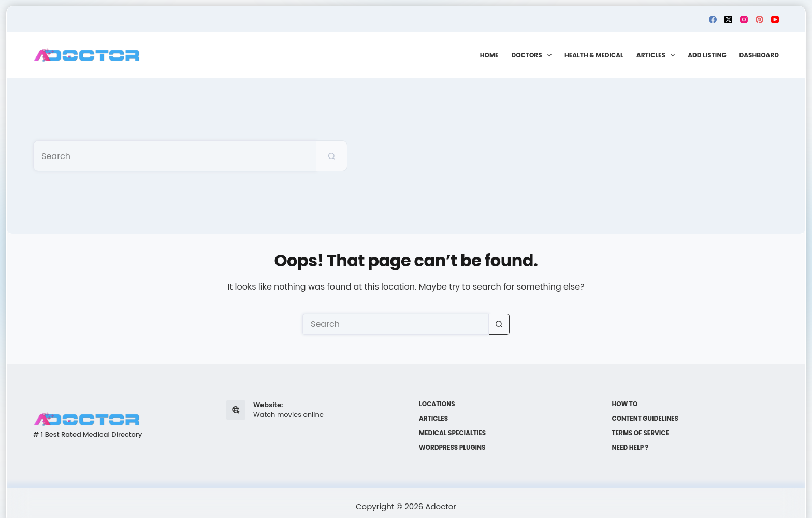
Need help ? (630, 448)
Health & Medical (594, 55)
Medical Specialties (452, 433)
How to (625, 404)
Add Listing (707, 55)
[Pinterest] (759, 19)
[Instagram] (744, 19)
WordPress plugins (452, 448)
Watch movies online (288, 415)
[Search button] (332, 156)
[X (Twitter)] (728, 19)
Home (489, 55)
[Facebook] (713, 19)
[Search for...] (175, 156)
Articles (658, 55)
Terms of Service (641, 433)
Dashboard (759, 55)
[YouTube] (775, 19)
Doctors (534, 55)
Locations (437, 404)
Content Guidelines (645, 419)
